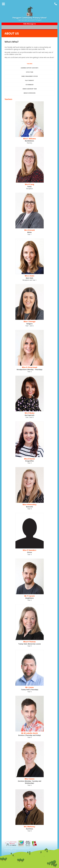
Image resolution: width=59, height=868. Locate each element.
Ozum (15, 851)
